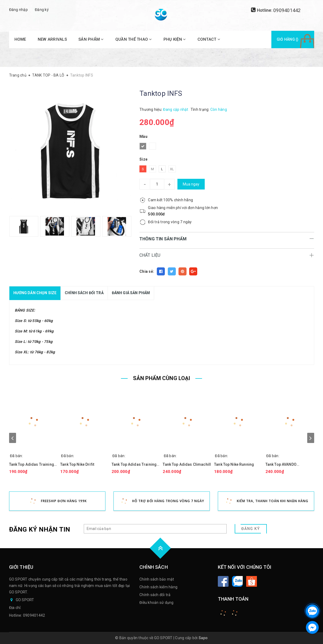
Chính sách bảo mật (157, 579)
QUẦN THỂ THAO (134, 39)
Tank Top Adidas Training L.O (32, 465)
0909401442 (287, 10)
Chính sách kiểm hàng (158, 587)
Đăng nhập (18, 10)
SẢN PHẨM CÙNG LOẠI (161, 378)
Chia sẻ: (147, 271)
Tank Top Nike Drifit (77, 464)
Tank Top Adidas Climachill (187, 464)
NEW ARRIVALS (52, 39)
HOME (20, 39)
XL (172, 169)
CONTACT (209, 39)
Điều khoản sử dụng (157, 603)
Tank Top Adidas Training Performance (134, 465)
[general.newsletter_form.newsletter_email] (155, 529)
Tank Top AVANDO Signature (281, 465)
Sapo (203, 638)
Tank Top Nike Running (234, 464)
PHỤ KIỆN (175, 39)
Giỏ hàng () (288, 39)
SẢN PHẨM (91, 39)
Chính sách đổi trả (155, 595)
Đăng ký (42, 10)
